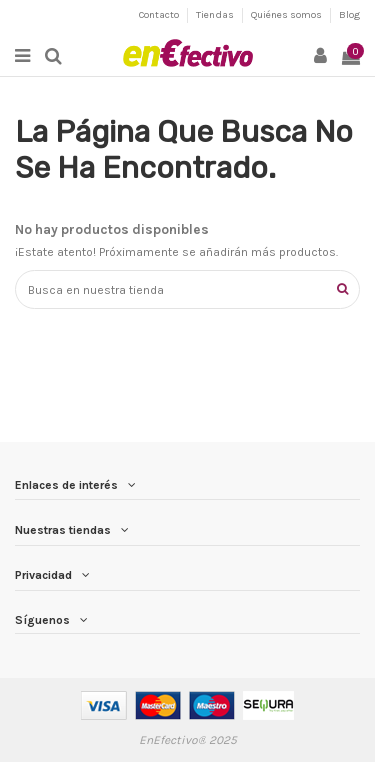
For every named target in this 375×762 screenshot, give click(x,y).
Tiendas (216, 15)
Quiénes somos (287, 15)
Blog (349, 15)
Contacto (160, 15)
